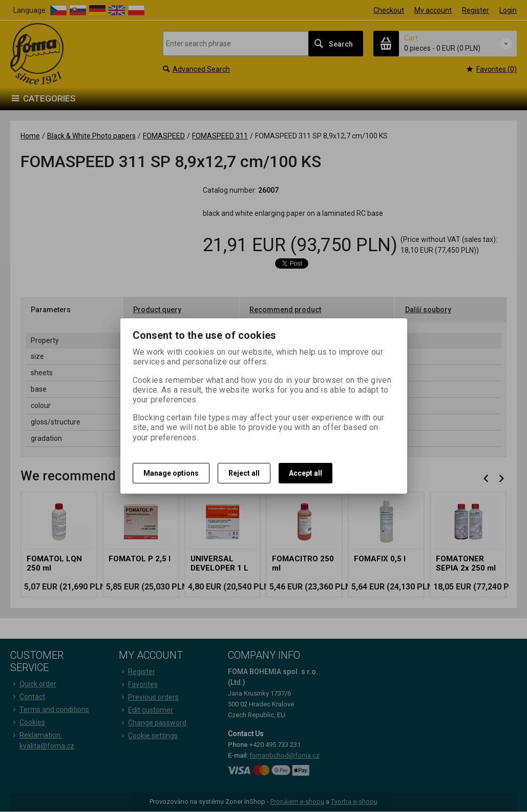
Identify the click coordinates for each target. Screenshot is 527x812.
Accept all (305, 473)
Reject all (244, 473)
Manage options (171, 473)
